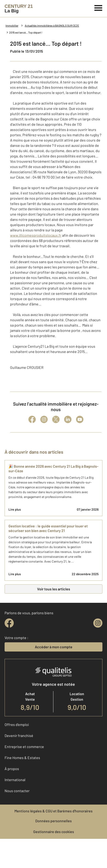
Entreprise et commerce (24, 747)
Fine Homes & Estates (22, 758)
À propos (12, 769)
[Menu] (98, 7)
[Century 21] (19, 9)
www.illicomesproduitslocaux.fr (36, 235)
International (15, 780)
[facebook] (9, 623)
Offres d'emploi (17, 724)
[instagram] (98, 623)
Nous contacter (17, 791)
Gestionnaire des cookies (54, 832)
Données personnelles (53, 821)
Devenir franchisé (19, 736)
